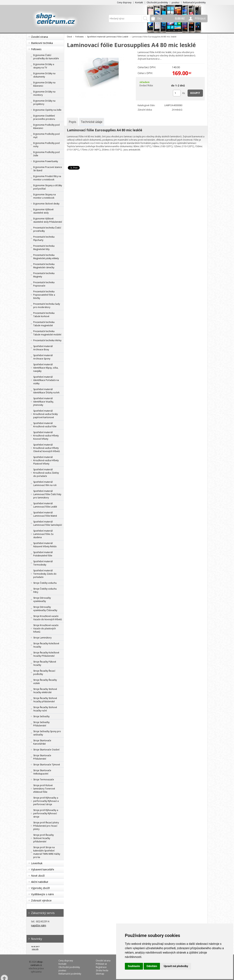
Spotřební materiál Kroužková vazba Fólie (45, 425)
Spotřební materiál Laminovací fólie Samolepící (48, 523)
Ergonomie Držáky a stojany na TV (44, 66)
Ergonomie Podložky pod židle (46, 154)
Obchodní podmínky (157, 2)
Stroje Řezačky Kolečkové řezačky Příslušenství (46, 654)
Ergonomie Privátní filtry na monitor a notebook (47, 178)
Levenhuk (37, 863)
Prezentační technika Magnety (44, 275)
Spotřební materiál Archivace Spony (43, 357)
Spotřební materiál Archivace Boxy (43, 348)
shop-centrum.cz (37, 963)
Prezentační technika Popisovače (44, 284)
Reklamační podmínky (194, 2)
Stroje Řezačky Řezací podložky (44, 672)
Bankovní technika (42, 43)
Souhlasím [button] (134, 966)
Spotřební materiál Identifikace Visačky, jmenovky (44, 402)
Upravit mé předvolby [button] (176, 966)
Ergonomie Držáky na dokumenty (44, 75)
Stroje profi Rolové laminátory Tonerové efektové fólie (44, 789)
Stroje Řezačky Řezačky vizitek (45, 682)
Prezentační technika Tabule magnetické (44, 324)
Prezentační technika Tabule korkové (44, 315)
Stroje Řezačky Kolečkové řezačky (46, 645)
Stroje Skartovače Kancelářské (42, 742)
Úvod (69, 37)
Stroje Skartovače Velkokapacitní (42, 772)
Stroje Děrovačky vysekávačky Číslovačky (45, 609)
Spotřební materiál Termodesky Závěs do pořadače (45, 574)
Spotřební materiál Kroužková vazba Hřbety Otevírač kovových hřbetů (47, 448)
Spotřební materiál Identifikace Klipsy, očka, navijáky (46, 368)
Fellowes (36, 49)
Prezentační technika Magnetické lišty (44, 248)
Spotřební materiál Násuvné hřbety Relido (45, 545)
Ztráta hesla (102, 970)
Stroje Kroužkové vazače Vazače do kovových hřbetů (48, 618)
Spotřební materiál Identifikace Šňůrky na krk (46, 391)
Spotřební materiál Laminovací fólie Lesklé (45, 505)
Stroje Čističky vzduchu (45, 583)
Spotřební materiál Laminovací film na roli (45, 484)
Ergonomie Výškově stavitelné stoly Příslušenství (48, 220)
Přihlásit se (101, 964)
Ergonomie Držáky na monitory (44, 93)
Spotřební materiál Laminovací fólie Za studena (43, 534)
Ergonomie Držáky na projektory (44, 102)
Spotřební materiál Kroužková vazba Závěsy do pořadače (46, 473)
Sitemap (100, 974)
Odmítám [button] (152, 966)
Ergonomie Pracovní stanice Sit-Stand (48, 169)
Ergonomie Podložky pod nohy (46, 145)
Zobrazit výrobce (41, 900)
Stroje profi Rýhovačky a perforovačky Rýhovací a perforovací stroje (46, 801)
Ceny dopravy (124, 2)
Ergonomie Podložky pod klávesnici (46, 126)
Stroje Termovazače (44, 779)
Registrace (101, 967)
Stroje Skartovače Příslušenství (42, 757)
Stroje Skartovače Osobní (46, 750)
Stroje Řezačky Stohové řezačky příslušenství (45, 700)
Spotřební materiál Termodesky (43, 563)
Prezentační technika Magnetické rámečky (44, 266)
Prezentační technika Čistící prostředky (47, 229)
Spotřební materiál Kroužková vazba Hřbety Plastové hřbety (46, 460)
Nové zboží (38, 876)
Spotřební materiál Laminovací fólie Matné (45, 514)
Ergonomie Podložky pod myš (46, 136)
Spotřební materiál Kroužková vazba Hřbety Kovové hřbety (46, 436)
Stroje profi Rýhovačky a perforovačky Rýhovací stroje (46, 813)
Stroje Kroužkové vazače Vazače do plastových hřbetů (46, 629)
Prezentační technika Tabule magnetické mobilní (47, 333)
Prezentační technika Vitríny (47, 340)
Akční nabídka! (40, 882)
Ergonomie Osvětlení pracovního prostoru (44, 117)
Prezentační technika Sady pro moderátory (47, 306)
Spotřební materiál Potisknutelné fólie (43, 554)
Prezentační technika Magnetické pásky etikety (46, 257)
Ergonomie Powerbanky (46, 161)
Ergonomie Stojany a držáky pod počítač (48, 187)
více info (35, 949)
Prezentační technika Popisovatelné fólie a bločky (44, 295)
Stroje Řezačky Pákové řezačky (45, 663)
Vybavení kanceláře (43, 869)
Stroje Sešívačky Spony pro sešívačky (47, 733)
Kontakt (139, 2)
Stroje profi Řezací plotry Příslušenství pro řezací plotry (46, 826)
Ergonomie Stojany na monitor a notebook (45, 196)
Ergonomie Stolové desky (46, 204)
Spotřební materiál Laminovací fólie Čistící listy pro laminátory (47, 494)
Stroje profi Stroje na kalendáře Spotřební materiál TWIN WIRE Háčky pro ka (47, 852)
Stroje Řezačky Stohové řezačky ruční (45, 709)
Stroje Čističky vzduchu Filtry (45, 590)
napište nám (39, 925)
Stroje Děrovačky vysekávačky (42, 600)
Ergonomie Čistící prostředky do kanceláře (46, 57)
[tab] (72, 122)
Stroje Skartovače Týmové (47, 765)
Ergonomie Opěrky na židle (47, 110)
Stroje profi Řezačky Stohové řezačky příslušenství (44, 838)
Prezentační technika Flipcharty (44, 238)
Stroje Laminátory (42, 638)
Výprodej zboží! (40, 888)
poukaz (175, 2)
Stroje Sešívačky (41, 716)
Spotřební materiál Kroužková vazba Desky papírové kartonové (46, 414)
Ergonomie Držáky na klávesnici (44, 84)
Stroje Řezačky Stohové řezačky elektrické (45, 691)
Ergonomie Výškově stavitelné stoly (43, 211)
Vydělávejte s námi (42, 894)
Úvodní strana (39, 37)
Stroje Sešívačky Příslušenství (41, 724)
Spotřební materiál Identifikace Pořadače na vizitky (46, 380)
